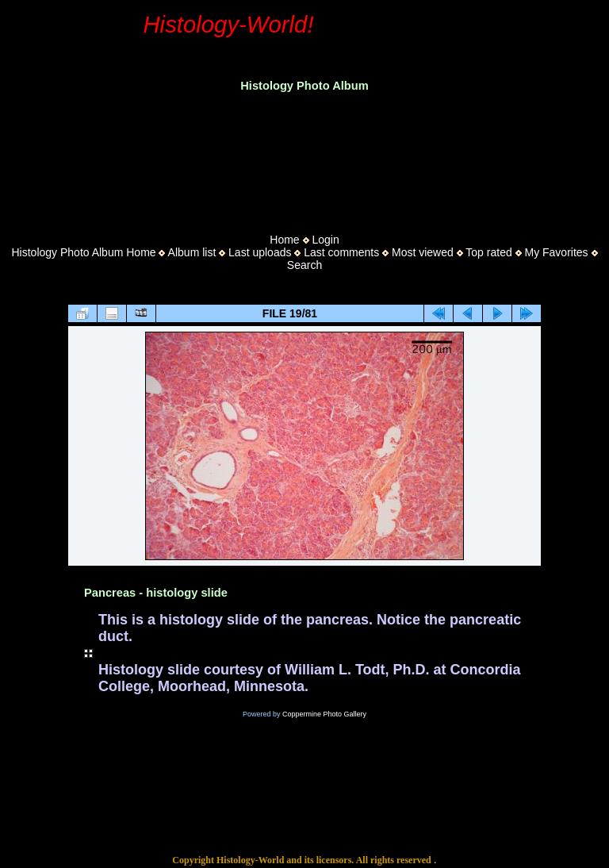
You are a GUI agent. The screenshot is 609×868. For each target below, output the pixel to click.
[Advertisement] (304, 158)
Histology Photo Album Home (84, 252)
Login (325, 240)
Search (304, 265)
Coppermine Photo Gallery (324, 714)
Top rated (488, 252)
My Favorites (556, 252)
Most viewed (423, 252)
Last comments (341, 252)
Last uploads (260, 252)
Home (284, 240)
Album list (192, 252)
